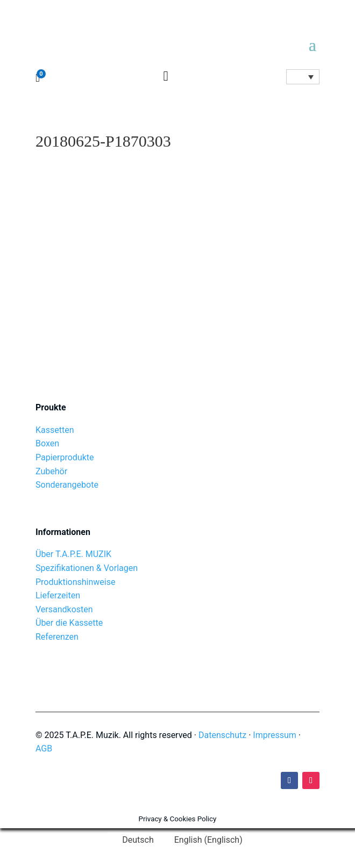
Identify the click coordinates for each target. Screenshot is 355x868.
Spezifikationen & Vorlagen (87, 568)
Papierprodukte (65, 457)
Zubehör (51, 471)
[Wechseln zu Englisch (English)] (204, 840)
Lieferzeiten (58, 595)
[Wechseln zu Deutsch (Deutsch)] (133, 840)
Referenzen (57, 637)
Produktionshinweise (75, 582)
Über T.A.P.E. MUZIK (73, 554)
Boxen (47, 443)
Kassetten (55, 430)
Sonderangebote (67, 485)
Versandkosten (64, 609)
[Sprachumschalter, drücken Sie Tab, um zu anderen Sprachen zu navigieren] (303, 77)
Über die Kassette (69, 623)
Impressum (275, 735)
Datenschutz (222, 735)
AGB (44, 748)
